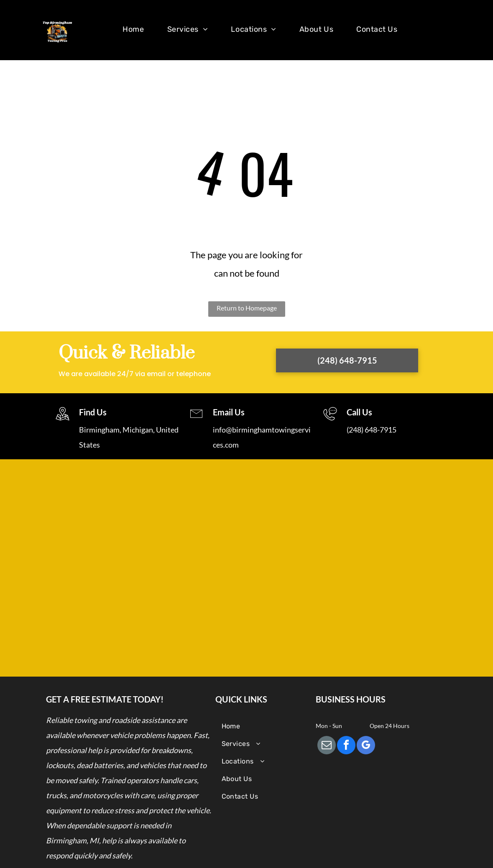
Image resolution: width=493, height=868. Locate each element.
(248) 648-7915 (372, 430)
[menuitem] (136, 32)
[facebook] (346, 746)
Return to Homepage (247, 308)
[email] (327, 746)
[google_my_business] (366, 746)
